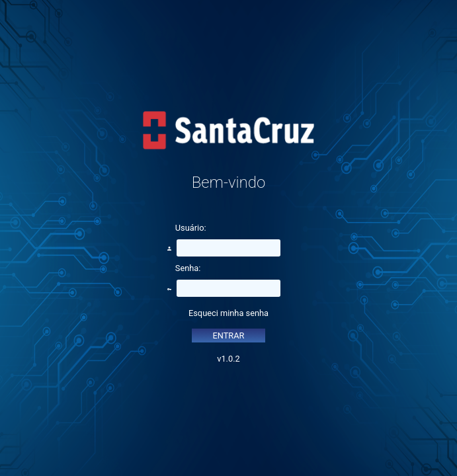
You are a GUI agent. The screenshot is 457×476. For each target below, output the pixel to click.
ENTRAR (229, 336)
